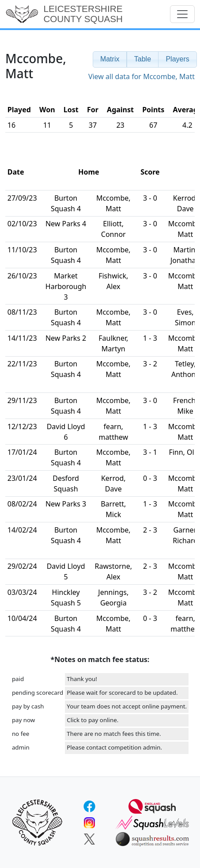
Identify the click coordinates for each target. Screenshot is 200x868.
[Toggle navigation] (182, 14)
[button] (110, 59)
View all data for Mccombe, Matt (142, 76)
